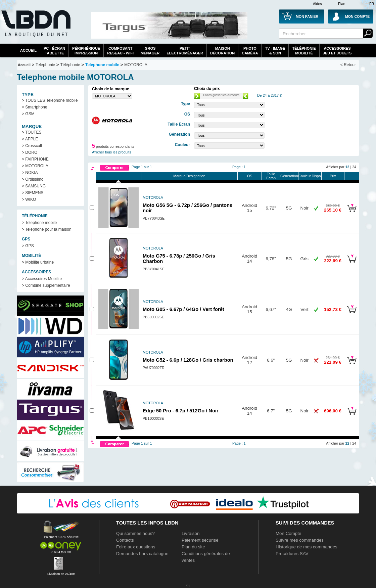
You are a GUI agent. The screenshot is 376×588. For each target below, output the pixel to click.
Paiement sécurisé (200, 540)
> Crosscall (32, 146)
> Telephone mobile (39, 223)
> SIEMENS (33, 193)
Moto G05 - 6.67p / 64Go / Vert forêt (183, 309)
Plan (342, 4)
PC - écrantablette (54, 51)
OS (250, 176)
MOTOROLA (136, 65)
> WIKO (29, 199)
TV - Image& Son (275, 51)
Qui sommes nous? (135, 533)
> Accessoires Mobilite (42, 279)
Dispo (316, 176)
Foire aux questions (136, 547)
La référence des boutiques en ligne (35, 28)
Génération (289, 176)
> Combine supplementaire (46, 285)
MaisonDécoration (222, 51)
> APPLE (30, 139)
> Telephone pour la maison (47, 229)
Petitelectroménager (185, 51)
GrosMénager (150, 51)
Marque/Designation (189, 176)
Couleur (305, 176)
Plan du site (193, 547)
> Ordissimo (33, 179)
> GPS (28, 246)
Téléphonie (70, 65)
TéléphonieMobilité (304, 51)
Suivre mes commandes (300, 540)
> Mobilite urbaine (38, 262)
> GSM (28, 114)
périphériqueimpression (86, 51)
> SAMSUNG (34, 186)
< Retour (348, 65)
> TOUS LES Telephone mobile (50, 100)
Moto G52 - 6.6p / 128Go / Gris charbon (188, 360)
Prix (333, 176)
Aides (317, 4)
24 (354, 167)
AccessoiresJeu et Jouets (337, 51)
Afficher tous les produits (112, 152)
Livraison (191, 533)
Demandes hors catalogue (142, 554)
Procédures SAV (292, 554)
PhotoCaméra (250, 51)
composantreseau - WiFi (120, 51)
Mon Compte (288, 533)
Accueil (28, 50)
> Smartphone (35, 107)
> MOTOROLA (35, 166)
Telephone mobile (102, 65)
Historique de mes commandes (307, 547)
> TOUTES (32, 132)
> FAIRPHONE (35, 159)
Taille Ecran (271, 176)
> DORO (30, 152)
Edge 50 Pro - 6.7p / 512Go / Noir (181, 411)
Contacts (125, 540)
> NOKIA (30, 173)
